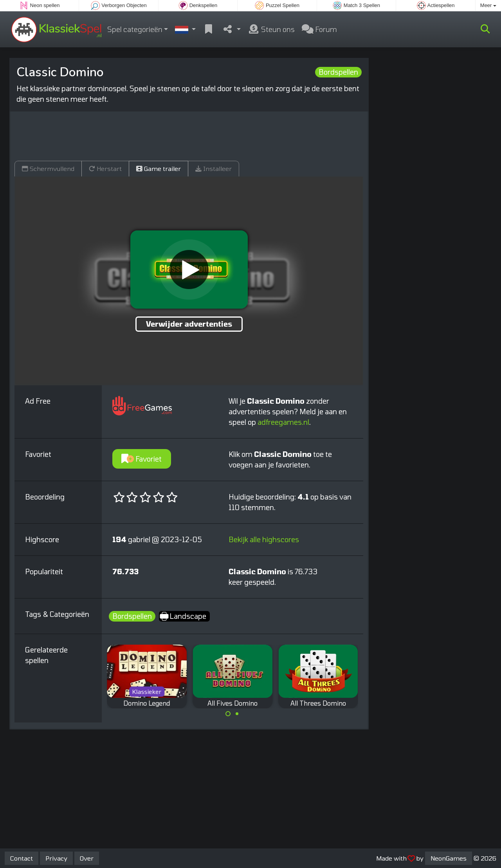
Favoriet (141, 459)
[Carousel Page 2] (237, 714)
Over (87, 858)
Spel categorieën (135, 29)
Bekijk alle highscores (264, 539)
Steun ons (271, 29)
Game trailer (159, 168)
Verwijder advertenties (189, 324)
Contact (22, 858)
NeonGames (449, 858)
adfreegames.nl (283, 422)
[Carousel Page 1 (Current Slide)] (228, 714)
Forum (319, 29)
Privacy (56, 858)
